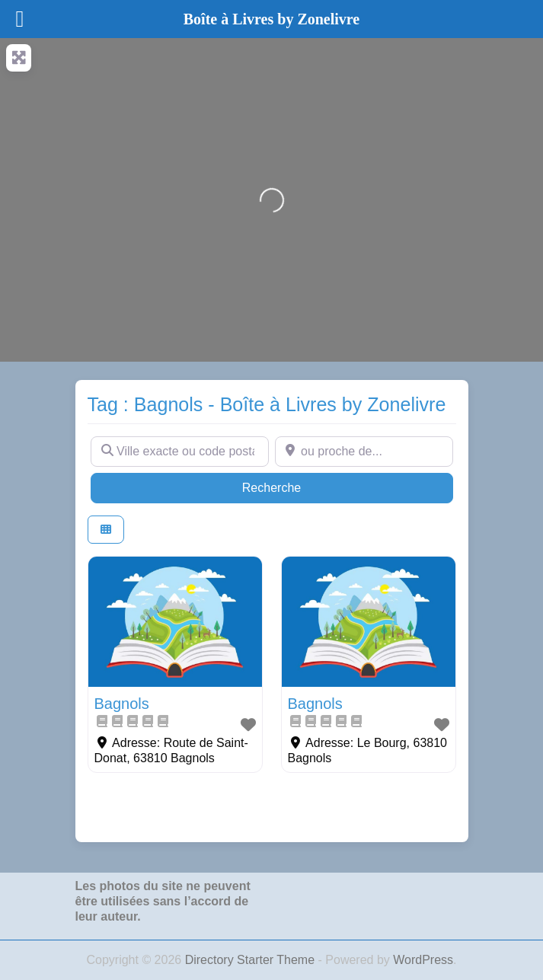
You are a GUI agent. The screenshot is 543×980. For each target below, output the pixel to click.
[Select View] (106, 530)
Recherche (301, 486)
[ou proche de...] (364, 452)
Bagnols (122, 704)
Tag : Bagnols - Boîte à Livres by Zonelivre (267, 404)
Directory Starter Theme (252, 960)
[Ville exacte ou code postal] (180, 452)
